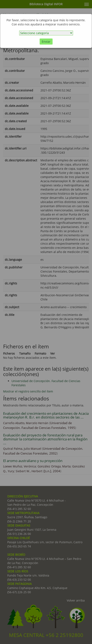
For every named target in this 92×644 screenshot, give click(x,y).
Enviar (46, 42)
